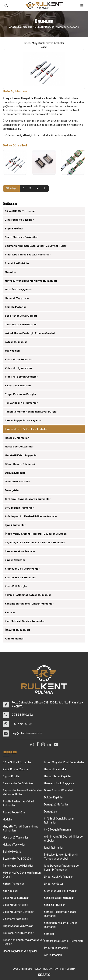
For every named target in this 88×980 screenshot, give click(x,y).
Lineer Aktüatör (15, 560)
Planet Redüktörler (17, 263)
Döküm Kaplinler (15, 473)
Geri (44, 47)
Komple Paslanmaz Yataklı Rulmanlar (28, 595)
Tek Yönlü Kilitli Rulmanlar (21, 403)
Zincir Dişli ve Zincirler (19, 220)
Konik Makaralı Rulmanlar (21, 577)
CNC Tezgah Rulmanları (20, 508)
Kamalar (10, 612)
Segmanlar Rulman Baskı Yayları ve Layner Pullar (36, 246)
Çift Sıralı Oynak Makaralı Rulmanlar (28, 499)
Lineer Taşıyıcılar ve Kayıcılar (23, 420)
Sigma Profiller (14, 229)
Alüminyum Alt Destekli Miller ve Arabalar (31, 516)
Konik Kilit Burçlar (16, 586)
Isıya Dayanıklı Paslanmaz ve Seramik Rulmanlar (35, 543)
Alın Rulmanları (15, 639)
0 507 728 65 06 (22, 724)
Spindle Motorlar (16, 307)
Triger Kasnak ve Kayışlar (21, 394)
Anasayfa (15, 27)
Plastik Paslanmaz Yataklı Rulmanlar (28, 255)
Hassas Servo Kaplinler (19, 447)
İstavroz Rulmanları (17, 630)
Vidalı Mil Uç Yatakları (18, 368)
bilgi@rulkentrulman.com (27, 733)
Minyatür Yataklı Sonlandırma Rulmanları (31, 281)
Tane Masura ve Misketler (21, 324)
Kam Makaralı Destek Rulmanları (25, 621)
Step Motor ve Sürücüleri (21, 316)
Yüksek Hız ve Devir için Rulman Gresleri (30, 333)
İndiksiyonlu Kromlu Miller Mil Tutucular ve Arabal (36, 534)
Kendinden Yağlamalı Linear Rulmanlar (29, 604)
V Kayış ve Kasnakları (18, 385)
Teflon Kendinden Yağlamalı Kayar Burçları (32, 412)
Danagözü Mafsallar (18, 482)
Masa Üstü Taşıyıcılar (18, 290)
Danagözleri (13, 490)
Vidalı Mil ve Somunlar (19, 359)
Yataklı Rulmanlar (16, 342)
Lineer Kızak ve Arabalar (20, 551)
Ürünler (28, 27)
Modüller (11, 272)
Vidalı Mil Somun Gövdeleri (22, 377)
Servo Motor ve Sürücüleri (22, 237)
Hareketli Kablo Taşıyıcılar (21, 455)
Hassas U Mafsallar (17, 438)
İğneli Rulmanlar (15, 525)
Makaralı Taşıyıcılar (17, 298)
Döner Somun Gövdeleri (20, 464)
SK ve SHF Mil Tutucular (20, 211)
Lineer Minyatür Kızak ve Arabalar (26, 429)
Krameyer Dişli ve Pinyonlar (22, 569)
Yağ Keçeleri (12, 351)
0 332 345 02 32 (22, 715)
